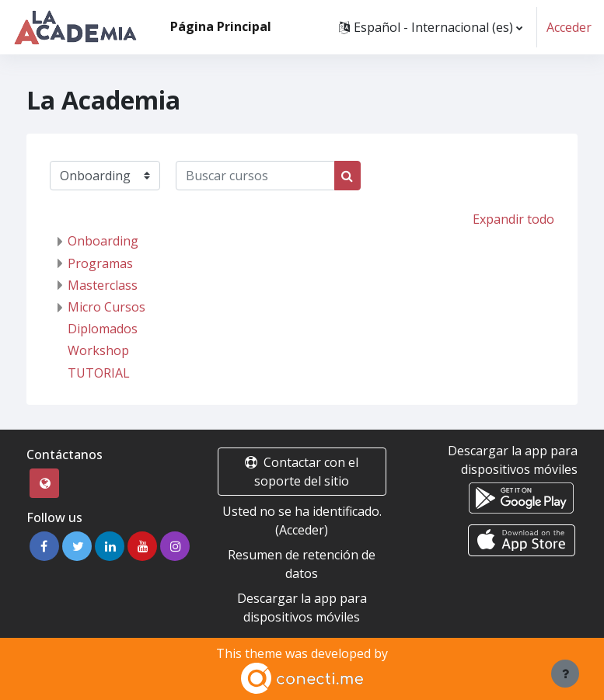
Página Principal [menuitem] (221, 26)
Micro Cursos (106, 307)
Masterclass (103, 285)
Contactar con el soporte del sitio (302, 472)
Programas (100, 263)
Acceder (569, 27)
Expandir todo (513, 219)
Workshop (98, 350)
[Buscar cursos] (255, 176)
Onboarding (103, 241)
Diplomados (103, 329)
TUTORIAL (99, 373)
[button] (431, 27)
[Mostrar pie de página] (565, 674)
